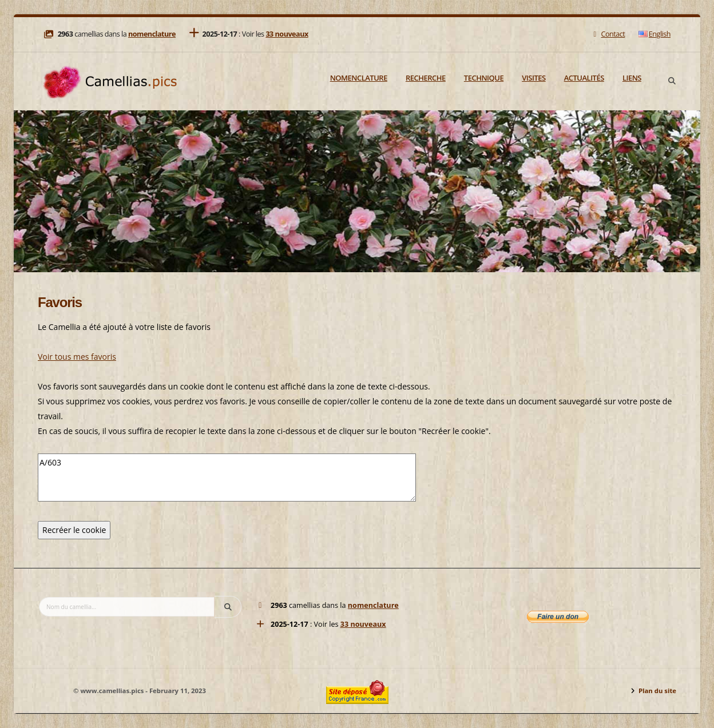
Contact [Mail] (608, 34)
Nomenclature (359, 78)
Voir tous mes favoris (77, 357)
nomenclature (152, 34)
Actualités (584, 78)
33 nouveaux (287, 34)
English (654, 34)
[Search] (672, 81)
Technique (484, 78)
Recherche (426, 78)
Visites (533, 78)
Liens (632, 78)
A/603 (227, 478)
